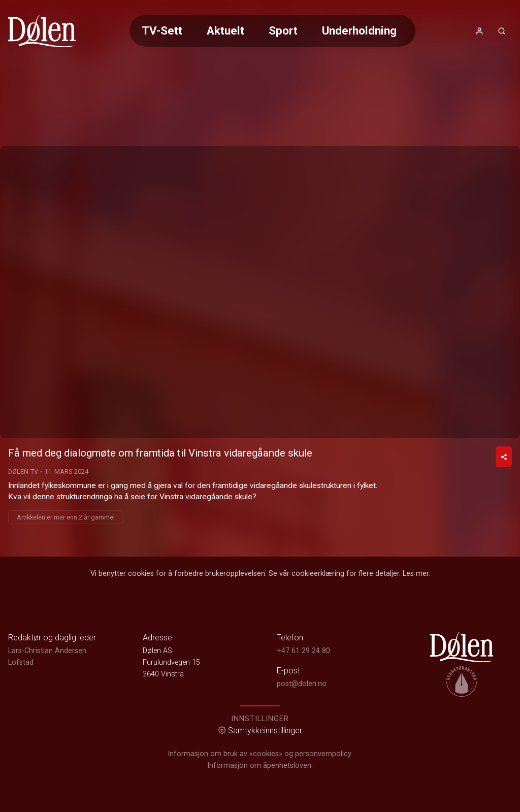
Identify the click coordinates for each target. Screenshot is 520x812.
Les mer (416, 574)
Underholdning (359, 30)
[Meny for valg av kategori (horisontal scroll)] (272, 31)
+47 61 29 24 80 (303, 651)
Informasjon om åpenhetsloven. (260, 766)
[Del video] (504, 457)
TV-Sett (162, 30)
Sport (283, 30)
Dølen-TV (23, 472)
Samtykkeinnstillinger (260, 730)
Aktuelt (225, 30)
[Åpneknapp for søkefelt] (502, 31)
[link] (42, 31)
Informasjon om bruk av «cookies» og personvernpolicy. (260, 754)
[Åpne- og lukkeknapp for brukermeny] (479, 31)
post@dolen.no (302, 684)
